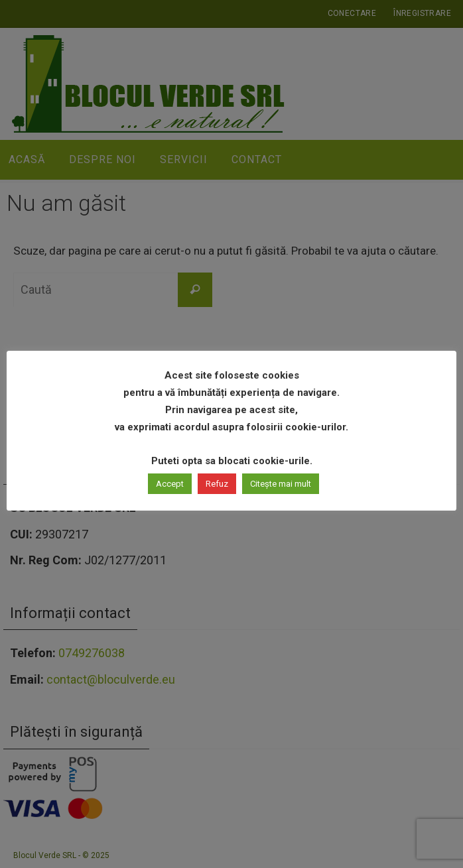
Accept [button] (170, 484)
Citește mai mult (281, 484)
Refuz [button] (217, 484)
